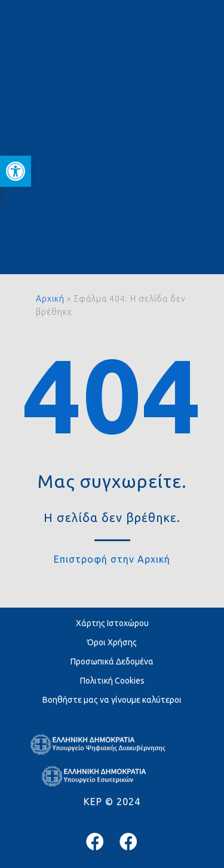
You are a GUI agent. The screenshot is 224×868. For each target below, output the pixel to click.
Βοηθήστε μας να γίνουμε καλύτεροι (112, 700)
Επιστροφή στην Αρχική (112, 559)
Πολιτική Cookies (112, 681)
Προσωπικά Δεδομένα (112, 661)
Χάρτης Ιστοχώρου (112, 623)
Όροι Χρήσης (112, 642)
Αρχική (50, 299)
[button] (16, 171)
